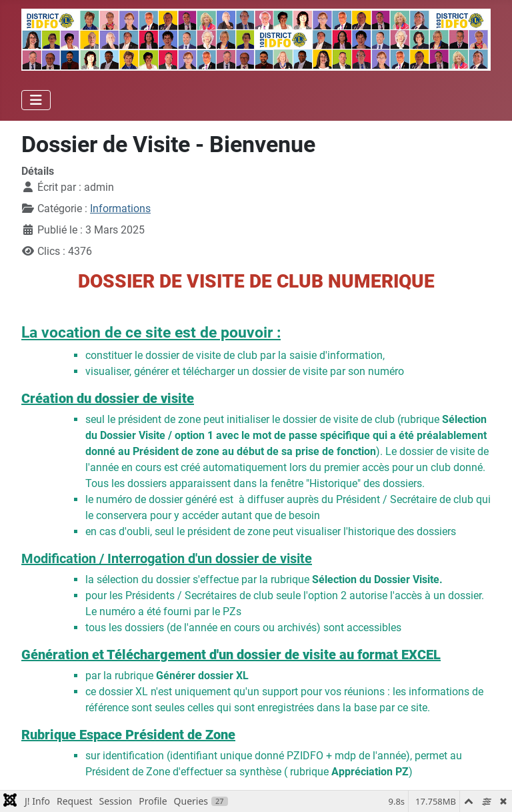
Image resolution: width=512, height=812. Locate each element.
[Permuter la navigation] (36, 100)
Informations (120, 209)
